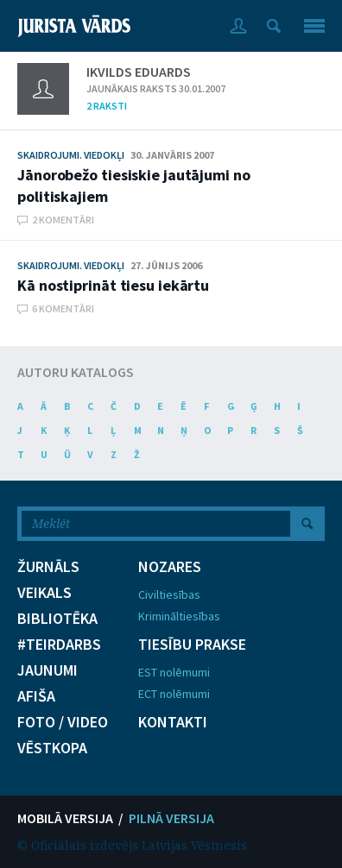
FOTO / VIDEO (63, 722)
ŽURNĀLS (48, 567)
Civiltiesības (169, 594)
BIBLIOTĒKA (57, 619)
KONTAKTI (173, 722)
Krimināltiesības (179, 616)
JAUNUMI (47, 670)
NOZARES (170, 567)
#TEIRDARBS (59, 645)
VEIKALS (44, 593)
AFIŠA (36, 696)
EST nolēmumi (174, 672)
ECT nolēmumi (174, 694)
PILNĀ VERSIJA (171, 818)
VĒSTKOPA (52, 748)
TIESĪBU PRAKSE (192, 645)
